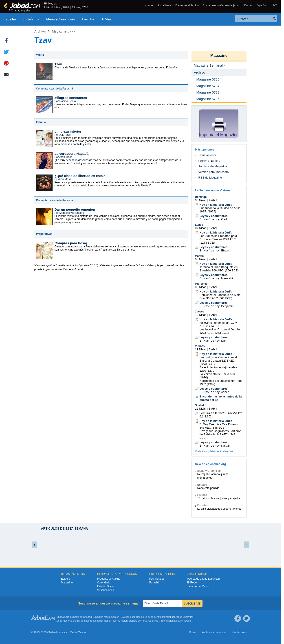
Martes (199, 256)
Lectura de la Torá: (212, 413)
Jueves (200, 312)
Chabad (87, 617)
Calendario (104, 583)
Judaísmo (31, 19)
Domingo (201, 197)
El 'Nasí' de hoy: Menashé (216, 278)
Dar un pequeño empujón (75, 209)
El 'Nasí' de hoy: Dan (213, 341)
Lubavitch (98, 617)
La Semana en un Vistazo (213, 190)
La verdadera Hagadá (72, 154)
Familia (88, 19)
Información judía (171, 621)
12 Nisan (201, 409)
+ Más (107, 19)
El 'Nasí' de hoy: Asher (214, 392)
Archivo (40, 31)
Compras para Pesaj (71, 243)
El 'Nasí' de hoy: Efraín (214, 250)
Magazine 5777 (64, 31)
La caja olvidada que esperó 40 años (219, 509)
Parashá (154, 583)
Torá (144, 621)
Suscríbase (164, 5)
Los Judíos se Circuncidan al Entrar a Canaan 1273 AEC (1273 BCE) (218, 361)
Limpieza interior (68, 131)
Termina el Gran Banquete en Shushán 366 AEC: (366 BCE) (219, 269)
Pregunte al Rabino (187, 5)
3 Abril (213, 228)
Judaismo (153, 621)
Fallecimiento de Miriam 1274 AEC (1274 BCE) (219, 324)
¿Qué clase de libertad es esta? (80, 176)
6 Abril (213, 315)
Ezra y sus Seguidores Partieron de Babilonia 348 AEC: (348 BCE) (220, 434)
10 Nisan (201, 315)
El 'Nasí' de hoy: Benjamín (217, 306)
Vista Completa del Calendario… (216, 451)
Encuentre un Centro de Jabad (222, 5)
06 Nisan (201, 200)
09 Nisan (201, 287)
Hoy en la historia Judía (216, 205)
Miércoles (201, 284)
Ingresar (148, 5)
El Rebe (192, 583)
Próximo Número (209, 161)
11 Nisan (201, 349)
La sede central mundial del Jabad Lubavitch (169, 617)
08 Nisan (201, 259)
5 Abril (213, 287)
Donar (248, 5)
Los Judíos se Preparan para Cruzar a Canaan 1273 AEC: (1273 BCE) (218, 239)
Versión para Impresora (214, 172)
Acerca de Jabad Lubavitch (204, 579)
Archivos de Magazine (213, 166)
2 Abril (213, 200)
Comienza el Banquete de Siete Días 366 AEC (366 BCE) (220, 297)
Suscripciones (106, 590)
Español (261, 5)
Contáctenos (240, 632)
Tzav (58, 64)
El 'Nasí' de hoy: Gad (213, 219)
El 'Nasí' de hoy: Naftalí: (215, 446)
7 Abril (213, 349)
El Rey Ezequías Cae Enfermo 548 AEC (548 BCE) (219, 426)
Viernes (200, 346)
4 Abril (213, 259)
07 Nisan (201, 228)
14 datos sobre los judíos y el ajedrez (220, 498)
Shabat (200, 405)
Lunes (199, 225)
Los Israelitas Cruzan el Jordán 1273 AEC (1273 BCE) (220, 331)
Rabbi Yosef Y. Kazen (116, 621)
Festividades (157, 579)
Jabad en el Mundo (199, 586)
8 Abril (213, 409)
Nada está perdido (208, 488)
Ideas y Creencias (60, 19)
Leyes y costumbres (214, 216)
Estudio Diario (106, 586)
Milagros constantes (71, 98)
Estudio (10, 19)
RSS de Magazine (210, 178)
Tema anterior (207, 155)
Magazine (219, 56)
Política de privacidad (214, 632)
